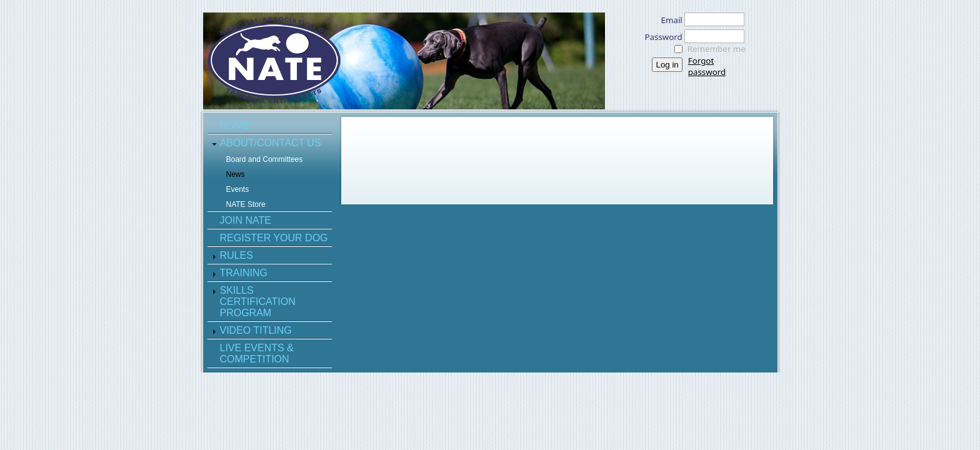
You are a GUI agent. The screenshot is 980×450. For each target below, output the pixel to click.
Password (660, 37)
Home (235, 125)
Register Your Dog (274, 238)
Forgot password (707, 66)
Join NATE (246, 220)
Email (668, 20)
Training (244, 273)
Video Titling (256, 330)
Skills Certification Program (258, 302)
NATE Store (246, 204)
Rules (237, 255)
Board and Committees (265, 159)
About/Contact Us (271, 143)
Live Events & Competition (257, 353)
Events (238, 189)
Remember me (717, 49)
